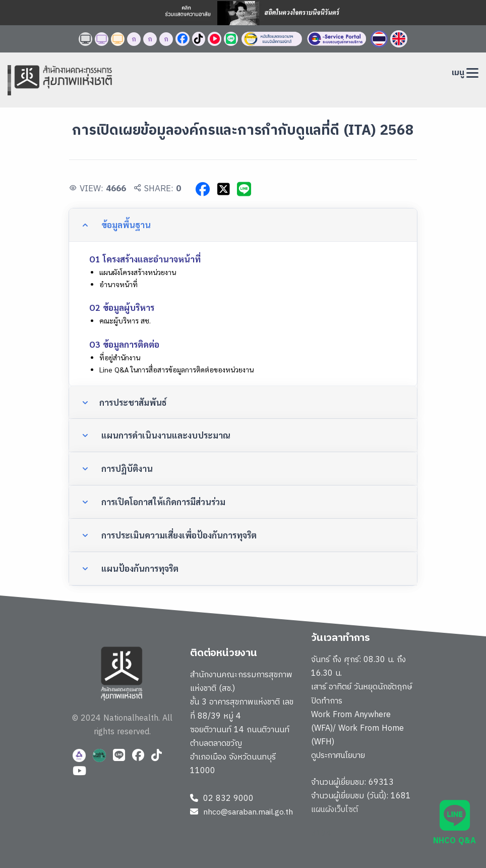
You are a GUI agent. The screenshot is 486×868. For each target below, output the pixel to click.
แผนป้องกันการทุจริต (139, 568)
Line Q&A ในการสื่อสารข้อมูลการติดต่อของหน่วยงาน (176, 369)
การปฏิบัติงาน (126, 468)
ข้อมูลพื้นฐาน (125, 225)
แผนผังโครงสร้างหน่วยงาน (138, 272)
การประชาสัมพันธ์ (133, 402)
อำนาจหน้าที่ (118, 284)
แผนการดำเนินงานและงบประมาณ (165, 435)
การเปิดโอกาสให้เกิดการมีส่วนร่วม (162, 502)
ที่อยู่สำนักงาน (120, 357)
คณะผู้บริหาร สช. (125, 320)
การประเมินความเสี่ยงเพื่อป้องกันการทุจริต (178, 535)
